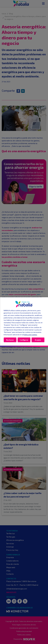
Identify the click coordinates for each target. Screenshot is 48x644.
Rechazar (10, 340)
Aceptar (38, 340)
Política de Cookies (30, 334)
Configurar (24, 340)
